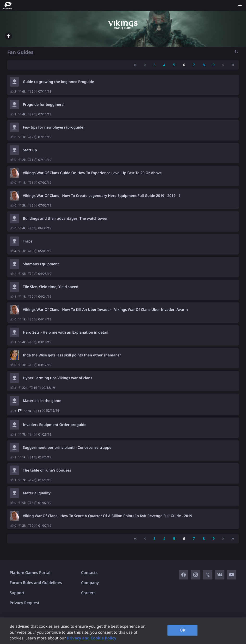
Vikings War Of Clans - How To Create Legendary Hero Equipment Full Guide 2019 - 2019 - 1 (102, 196)
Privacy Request (25, 603)
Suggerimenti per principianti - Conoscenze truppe (67, 448)
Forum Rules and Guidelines (36, 583)
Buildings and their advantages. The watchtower (65, 219)
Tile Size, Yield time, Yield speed (51, 287)
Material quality (37, 493)
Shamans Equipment (41, 264)
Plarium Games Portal (30, 573)
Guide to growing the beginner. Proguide (58, 82)
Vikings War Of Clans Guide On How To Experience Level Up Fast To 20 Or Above (92, 173)
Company (90, 583)
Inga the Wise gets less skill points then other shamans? (72, 355)
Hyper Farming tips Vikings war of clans (58, 378)
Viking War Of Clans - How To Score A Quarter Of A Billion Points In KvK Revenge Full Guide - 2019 (108, 516)
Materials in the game (42, 401)
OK (183, 630)
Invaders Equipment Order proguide (55, 425)
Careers (88, 593)
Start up (30, 150)
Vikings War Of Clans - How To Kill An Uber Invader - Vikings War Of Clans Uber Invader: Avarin (105, 310)
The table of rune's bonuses (47, 470)
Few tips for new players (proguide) (54, 127)
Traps (28, 241)
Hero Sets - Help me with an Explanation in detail (66, 332)
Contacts (89, 573)
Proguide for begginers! (44, 105)
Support (17, 593)
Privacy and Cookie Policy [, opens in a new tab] (92, 638)
